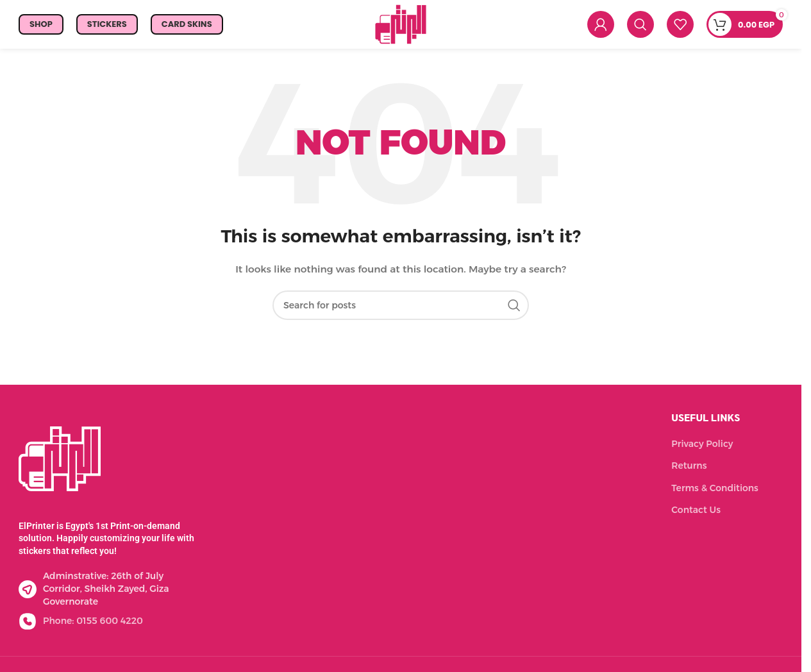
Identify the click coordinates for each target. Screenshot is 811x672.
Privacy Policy (702, 449)
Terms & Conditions (715, 494)
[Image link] (60, 464)
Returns (689, 471)
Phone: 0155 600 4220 (93, 626)
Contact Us (696, 516)
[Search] (640, 28)
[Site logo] (401, 26)
